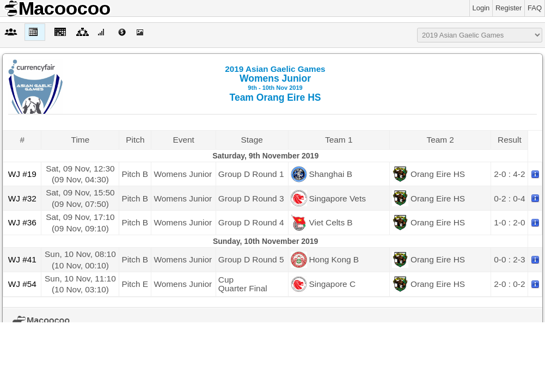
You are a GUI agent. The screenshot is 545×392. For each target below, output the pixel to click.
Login (481, 8)
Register (509, 8)
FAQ (535, 8)
